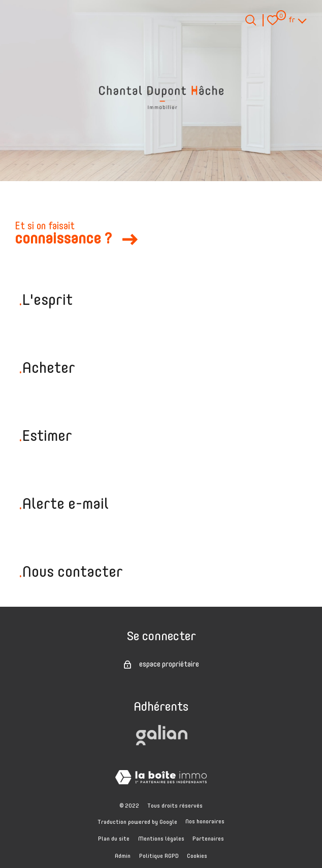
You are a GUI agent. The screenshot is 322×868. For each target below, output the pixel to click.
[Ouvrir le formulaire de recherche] (251, 20)
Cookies (197, 856)
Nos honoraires (205, 822)
